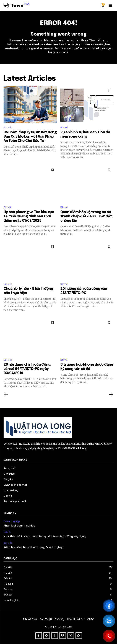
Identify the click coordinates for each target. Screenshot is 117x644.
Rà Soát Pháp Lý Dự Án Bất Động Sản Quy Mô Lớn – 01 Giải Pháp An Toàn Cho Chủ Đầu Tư (30, 137)
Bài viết (8, 128)
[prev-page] (6, 395)
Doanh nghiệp (12, 521)
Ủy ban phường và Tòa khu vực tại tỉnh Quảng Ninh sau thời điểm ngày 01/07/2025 (29, 216)
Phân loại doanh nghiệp (19, 526)
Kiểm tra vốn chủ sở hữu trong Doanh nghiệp (34, 547)
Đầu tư (7, 532)
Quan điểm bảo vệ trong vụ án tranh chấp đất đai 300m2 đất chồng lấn (86, 216)
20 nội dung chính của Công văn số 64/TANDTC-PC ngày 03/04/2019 (27, 369)
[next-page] (111, 395)
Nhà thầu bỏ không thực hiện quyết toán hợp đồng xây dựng (45, 537)
